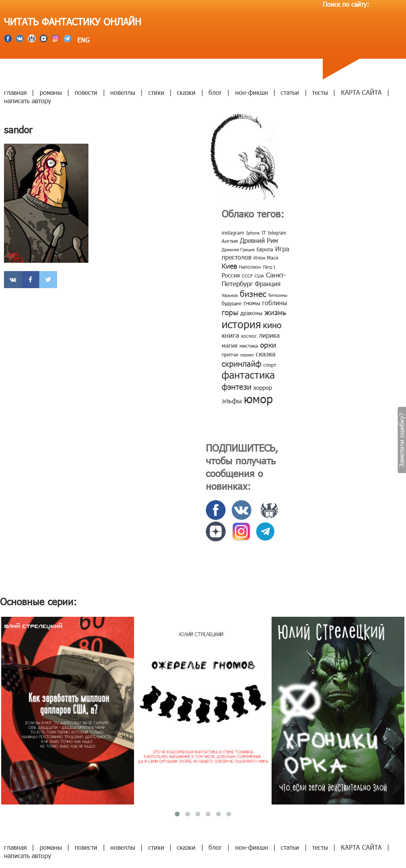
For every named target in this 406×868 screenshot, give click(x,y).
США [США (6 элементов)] (259, 276)
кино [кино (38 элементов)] (272, 324)
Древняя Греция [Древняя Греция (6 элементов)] (238, 249)
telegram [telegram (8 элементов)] (277, 233)
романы (51, 92)
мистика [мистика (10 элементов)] (249, 346)
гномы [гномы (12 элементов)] (252, 303)
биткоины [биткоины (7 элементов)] (278, 295)
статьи (290, 92)
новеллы (123, 92)
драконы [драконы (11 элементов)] (251, 313)
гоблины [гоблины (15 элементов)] (275, 303)
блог (215, 92)
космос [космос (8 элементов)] (249, 336)
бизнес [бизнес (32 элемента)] (253, 293)
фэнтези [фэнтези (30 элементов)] (237, 386)
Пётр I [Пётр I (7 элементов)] (269, 267)
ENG (82, 40)
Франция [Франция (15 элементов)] (268, 284)
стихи (156, 92)
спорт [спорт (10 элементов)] (270, 365)
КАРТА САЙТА (361, 92)
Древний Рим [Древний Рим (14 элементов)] (259, 240)
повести (86, 92)
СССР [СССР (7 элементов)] (247, 276)
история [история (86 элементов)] (241, 324)
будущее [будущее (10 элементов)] (232, 303)
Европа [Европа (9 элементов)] (265, 249)
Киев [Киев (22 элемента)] (229, 266)
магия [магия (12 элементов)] (230, 345)
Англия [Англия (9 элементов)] (230, 241)
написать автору (28, 101)
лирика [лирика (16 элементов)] (269, 335)
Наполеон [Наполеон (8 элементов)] (250, 267)
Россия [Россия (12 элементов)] (231, 275)
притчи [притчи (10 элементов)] (230, 354)
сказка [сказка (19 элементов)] (266, 354)
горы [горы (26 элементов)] (230, 312)
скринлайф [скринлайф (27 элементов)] (241, 363)
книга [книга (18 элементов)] (230, 335)
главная (15, 92)
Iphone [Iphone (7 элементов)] (253, 233)
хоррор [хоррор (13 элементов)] (263, 387)
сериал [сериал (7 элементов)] (247, 355)
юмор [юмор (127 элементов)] (258, 398)
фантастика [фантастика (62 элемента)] (248, 375)
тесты (320, 92)
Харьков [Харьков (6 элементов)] (230, 295)
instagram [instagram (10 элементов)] (233, 233)
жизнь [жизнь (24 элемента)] (275, 312)
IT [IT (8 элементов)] (264, 233)
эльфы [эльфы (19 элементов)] (232, 400)
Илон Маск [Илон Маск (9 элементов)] (266, 258)
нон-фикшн (252, 92)
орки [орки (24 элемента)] (268, 344)
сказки (186, 92)
